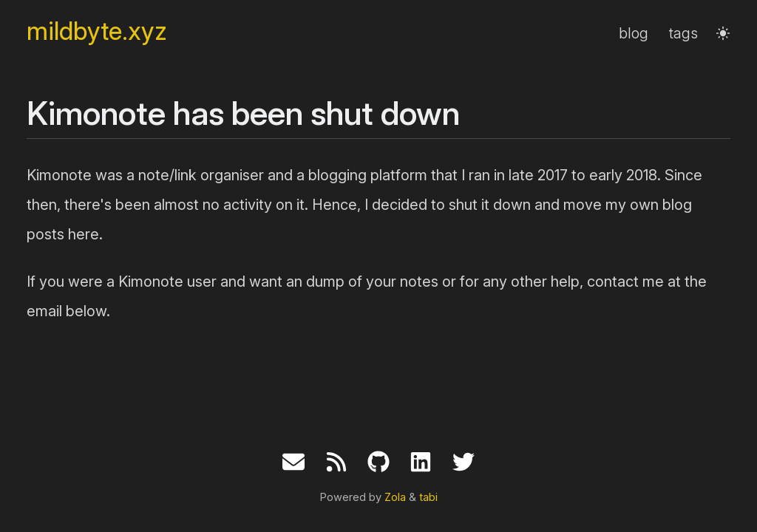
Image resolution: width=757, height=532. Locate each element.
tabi (428, 497)
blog (634, 33)
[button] (723, 33)
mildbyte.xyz (97, 31)
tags (683, 33)
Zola (395, 497)
